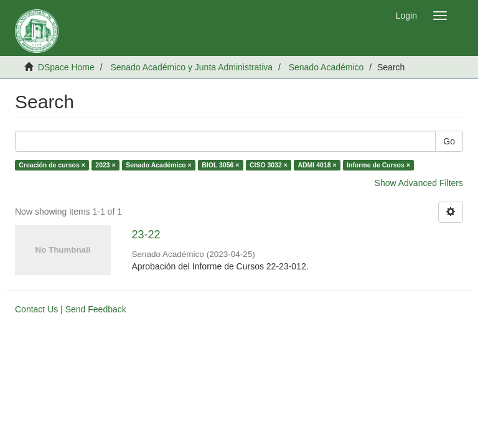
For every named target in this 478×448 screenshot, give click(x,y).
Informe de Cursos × (378, 165)
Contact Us (36, 309)
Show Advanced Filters (419, 183)
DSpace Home (66, 67)
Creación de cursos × (52, 165)
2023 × (105, 165)
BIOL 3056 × (220, 165)
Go (449, 141)
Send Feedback (96, 309)
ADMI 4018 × (317, 165)
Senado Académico (326, 67)
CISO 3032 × (269, 165)
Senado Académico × (159, 165)
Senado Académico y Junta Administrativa (191, 67)
